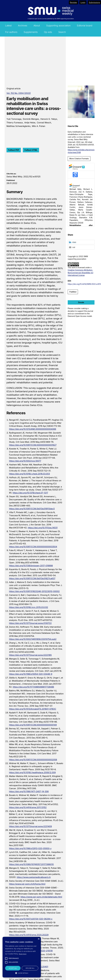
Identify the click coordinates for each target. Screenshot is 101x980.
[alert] (22, 957)
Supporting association (58, 26)
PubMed (73, 292)
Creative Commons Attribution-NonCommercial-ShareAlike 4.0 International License (80, 273)
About (37, 26)
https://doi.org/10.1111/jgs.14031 (43, 528)
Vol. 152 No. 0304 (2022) (19, 93)
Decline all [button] (30, 968)
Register (74, 2)
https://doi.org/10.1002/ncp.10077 (25, 461)
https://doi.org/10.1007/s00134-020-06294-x (31, 919)
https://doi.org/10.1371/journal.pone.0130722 (30, 623)
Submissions (94, 2)
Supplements (31, 32)
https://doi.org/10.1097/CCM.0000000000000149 (33, 725)
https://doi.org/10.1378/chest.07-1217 (30, 493)
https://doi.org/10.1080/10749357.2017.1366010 (31, 864)
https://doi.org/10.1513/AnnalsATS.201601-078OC (33, 709)
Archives (23, 26)
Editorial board (85, 26)
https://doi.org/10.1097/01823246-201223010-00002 (34, 591)
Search (62, 32)
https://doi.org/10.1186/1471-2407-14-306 (29, 791)
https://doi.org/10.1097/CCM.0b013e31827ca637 (32, 578)
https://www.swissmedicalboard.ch (34, 877)
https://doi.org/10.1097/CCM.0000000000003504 (33, 547)
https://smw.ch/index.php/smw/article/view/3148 (81, 151)
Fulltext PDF (14, 150)
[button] (81, 242)
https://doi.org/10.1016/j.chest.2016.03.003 (29, 474)
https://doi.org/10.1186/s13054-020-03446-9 (31, 674)
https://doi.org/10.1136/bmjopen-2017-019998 (31, 566)
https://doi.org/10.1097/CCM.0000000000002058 (33, 760)
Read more (23, 954)
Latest (8, 26)
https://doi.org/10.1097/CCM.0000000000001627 (33, 445)
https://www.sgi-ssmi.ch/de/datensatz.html (41, 897)
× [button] (39, 939)
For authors (11, 32)
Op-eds (48, 32)
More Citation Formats (79, 159)
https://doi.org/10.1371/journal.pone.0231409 (30, 826)
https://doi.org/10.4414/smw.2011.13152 (28, 807)
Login (83, 2)
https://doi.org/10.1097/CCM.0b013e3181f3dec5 (32, 509)
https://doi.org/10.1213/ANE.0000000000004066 (33, 429)
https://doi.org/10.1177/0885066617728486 (33, 687)
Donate (81, 302)
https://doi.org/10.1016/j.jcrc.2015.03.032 (29, 607)
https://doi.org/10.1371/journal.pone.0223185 (30, 655)
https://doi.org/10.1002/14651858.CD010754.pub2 (33, 639)
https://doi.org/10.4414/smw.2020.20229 (29, 935)
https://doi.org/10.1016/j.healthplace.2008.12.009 (32, 772)
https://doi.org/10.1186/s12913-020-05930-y (30, 848)
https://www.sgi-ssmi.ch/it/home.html (27, 884)
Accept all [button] (13, 968)
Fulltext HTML (31, 150)
